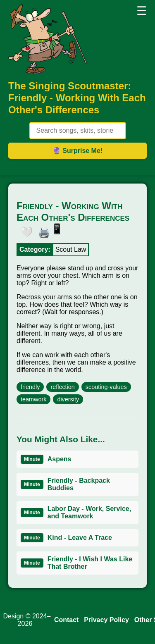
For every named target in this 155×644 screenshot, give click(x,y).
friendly (30, 387)
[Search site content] (78, 131)
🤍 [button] (25, 231)
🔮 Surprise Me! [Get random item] (77, 151)
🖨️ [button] (42, 231)
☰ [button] (142, 11)
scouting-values (106, 387)
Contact (67, 620)
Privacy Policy (106, 620)
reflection (62, 387)
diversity (68, 399)
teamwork (33, 399)
